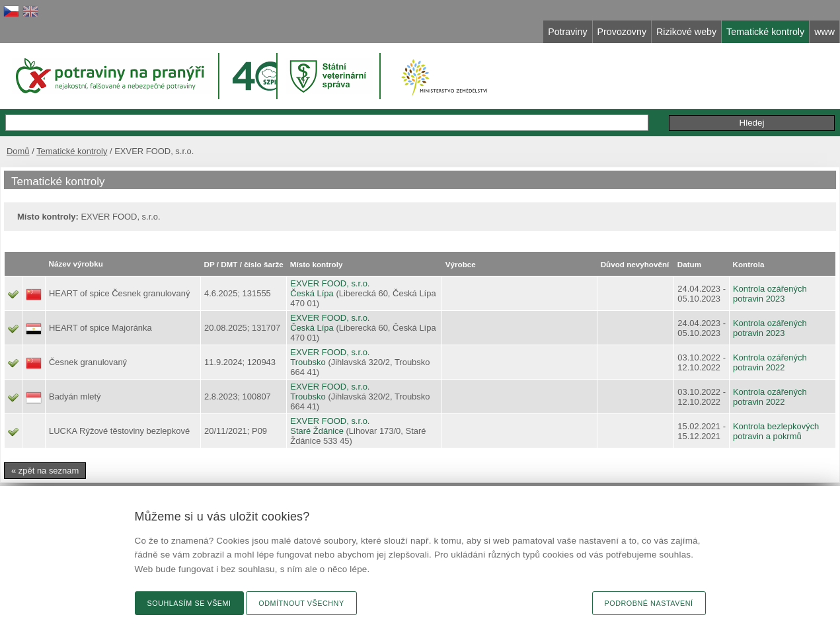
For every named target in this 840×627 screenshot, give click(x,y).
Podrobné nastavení (649, 603)
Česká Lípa (312, 293)
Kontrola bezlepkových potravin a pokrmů (776, 431)
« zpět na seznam (45, 471)
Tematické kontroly (72, 151)
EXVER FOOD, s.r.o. (330, 283)
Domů (18, 151)
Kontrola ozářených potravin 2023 (770, 294)
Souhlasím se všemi (189, 603)
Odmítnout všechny (301, 603)
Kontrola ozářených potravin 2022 (770, 362)
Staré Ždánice (317, 431)
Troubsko (308, 362)
